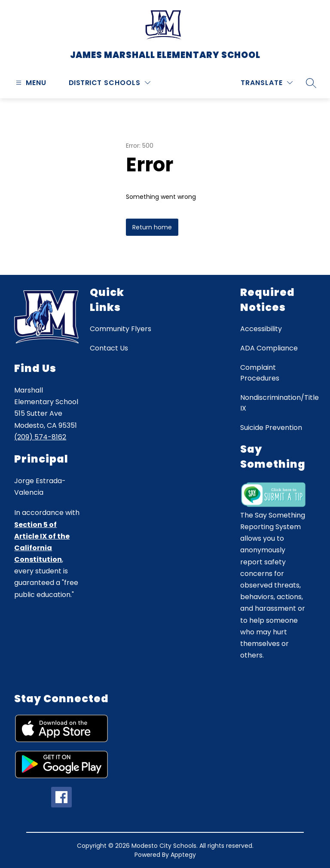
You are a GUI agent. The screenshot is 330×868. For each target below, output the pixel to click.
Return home (152, 227)
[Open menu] (30, 83)
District (85, 83)
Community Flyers (121, 329)
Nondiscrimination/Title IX (280, 403)
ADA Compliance (269, 348)
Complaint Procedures (260, 373)
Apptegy (183, 855)
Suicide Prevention (271, 428)
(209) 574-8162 (40, 437)
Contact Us (109, 348)
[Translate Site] (267, 83)
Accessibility (261, 329)
